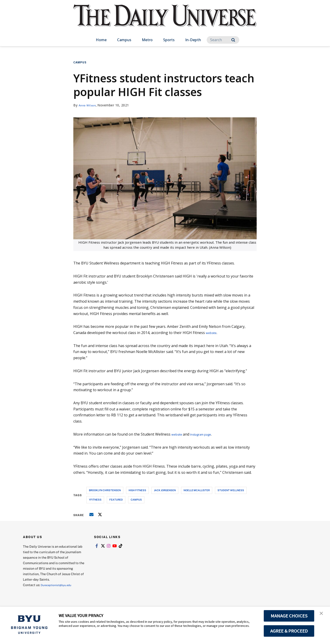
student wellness (231, 490)
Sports (169, 40)
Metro (147, 40)
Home (101, 40)
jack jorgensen (165, 490)
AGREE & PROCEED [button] (289, 631)
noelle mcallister (197, 490)
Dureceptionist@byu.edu (59, 585)
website (212, 333)
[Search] (223, 40)
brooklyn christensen (105, 490)
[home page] (165, 20)
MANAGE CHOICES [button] (289, 616)
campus (136, 500)
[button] (322, 615)
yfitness (95, 500)
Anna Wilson (89, 105)
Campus (124, 40)
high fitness (137, 490)
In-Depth (193, 40)
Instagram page (207, 434)
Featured (116, 500)
